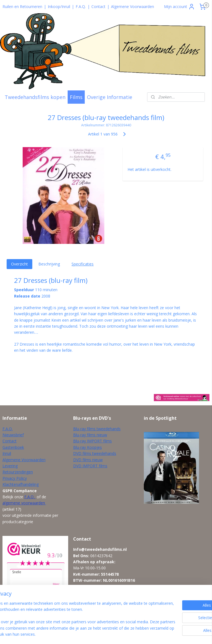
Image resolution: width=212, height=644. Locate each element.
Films (76, 97)
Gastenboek (13, 447)
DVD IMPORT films (90, 466)
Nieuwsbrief (13, 435)
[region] (70, 613)
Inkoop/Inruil (59, 6)
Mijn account (179, 7)
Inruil (7, 453)
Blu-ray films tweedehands (97, 429)
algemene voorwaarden (24, 503)
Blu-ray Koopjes (88, 447)
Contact (98, 6)
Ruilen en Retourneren (22, 6)
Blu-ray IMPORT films (92, 441)
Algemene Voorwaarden (132, 6)
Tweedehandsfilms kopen (35, 97)
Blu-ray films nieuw (90, 435)
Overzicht (19, 264)
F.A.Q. (81, 6)
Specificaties (83, 264)
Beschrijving (49, 264)
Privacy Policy (15, 478)
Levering (10, 466)
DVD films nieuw (88, 460)
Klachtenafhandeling (21, 484)
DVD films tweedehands (95, 453)
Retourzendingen (18, 472)
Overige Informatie (110, 97)
